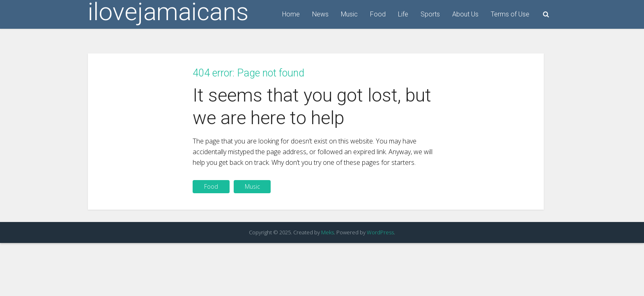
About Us (465, 14)
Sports (430, 14)
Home (291, 14)
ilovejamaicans (168, 12)
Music (349, 14)
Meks (328, 232)
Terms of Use (510, 14)
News (320, 14)
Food (378, 14)
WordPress (380, 232)
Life (403, 14)
